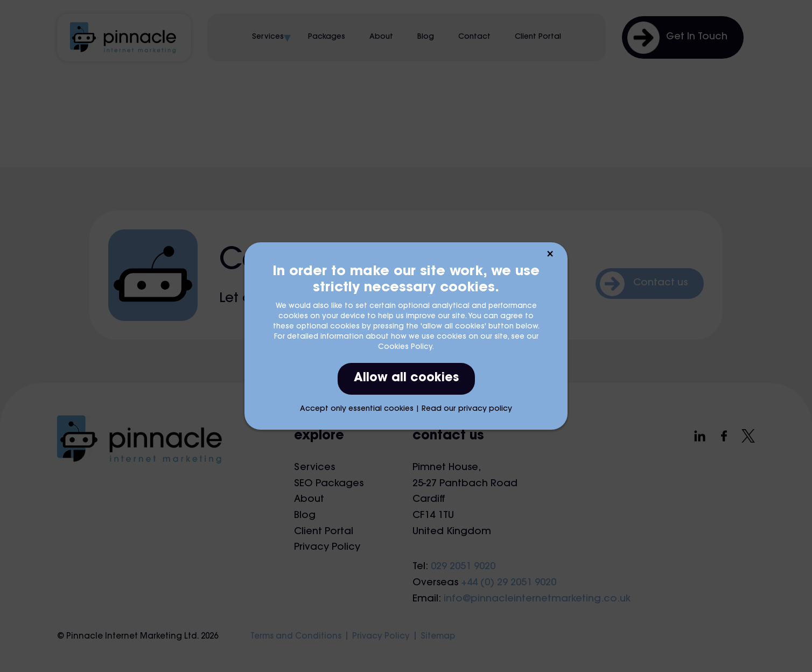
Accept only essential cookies (357, 409)
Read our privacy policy (467, 409)
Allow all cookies (406, 379)
